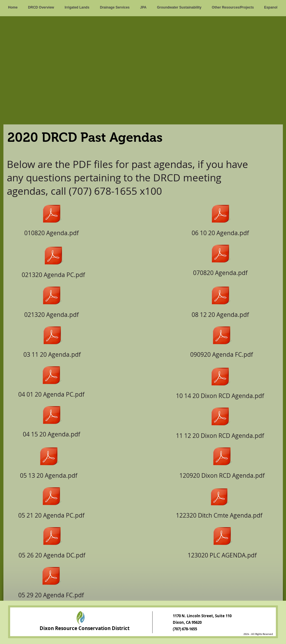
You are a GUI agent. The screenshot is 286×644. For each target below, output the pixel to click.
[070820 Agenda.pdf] (220, 259)
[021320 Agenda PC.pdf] (53, 261)
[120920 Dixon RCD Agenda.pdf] (222, 461)
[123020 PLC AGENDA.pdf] (222, 541)
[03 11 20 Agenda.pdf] (52, 340)
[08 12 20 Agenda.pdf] (220, 300)
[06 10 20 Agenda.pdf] (220, 219)
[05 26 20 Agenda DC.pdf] (52, 541)
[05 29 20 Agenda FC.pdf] (51, 581)
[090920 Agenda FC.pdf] (222, 340)
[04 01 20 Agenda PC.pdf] (51, 380)
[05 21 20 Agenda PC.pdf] (51, 501)
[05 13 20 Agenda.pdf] (49, 461)
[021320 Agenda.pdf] (52, 300)
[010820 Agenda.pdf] (52, 219)
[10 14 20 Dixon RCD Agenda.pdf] (220, 382)
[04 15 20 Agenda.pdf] (52, 420)
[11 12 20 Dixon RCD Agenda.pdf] (220, 421)
